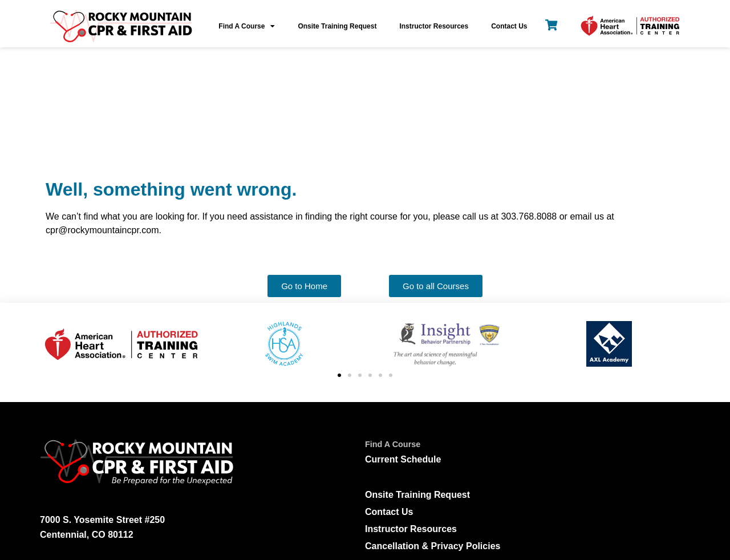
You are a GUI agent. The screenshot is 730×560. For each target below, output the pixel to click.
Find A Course (247, 26)
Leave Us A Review (434, 512)
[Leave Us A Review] (374, 511)
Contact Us (509, 26)
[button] (339, 267)
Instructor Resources (434, 26)
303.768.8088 (94, 462)
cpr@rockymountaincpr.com (127, 484)
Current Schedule (403, 350)
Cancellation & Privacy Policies (433, 437)
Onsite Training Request (337, 26)
